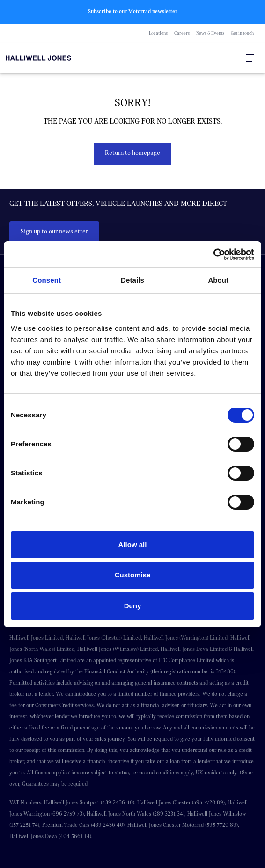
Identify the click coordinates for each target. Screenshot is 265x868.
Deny (133, 606)
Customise (133, 575)
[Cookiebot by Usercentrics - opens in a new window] (213, 255)
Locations (158, 33)
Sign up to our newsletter (54, 232)
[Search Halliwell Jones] (228, 58)
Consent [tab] (47, 280)
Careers (182, 33)
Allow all (133, 544)
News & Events (210, 33)
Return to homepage (132, 153)
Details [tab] (132, 280)
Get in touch (242, 33)
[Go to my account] (231, 58)
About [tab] (218, 280)
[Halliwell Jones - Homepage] (59, 58)
